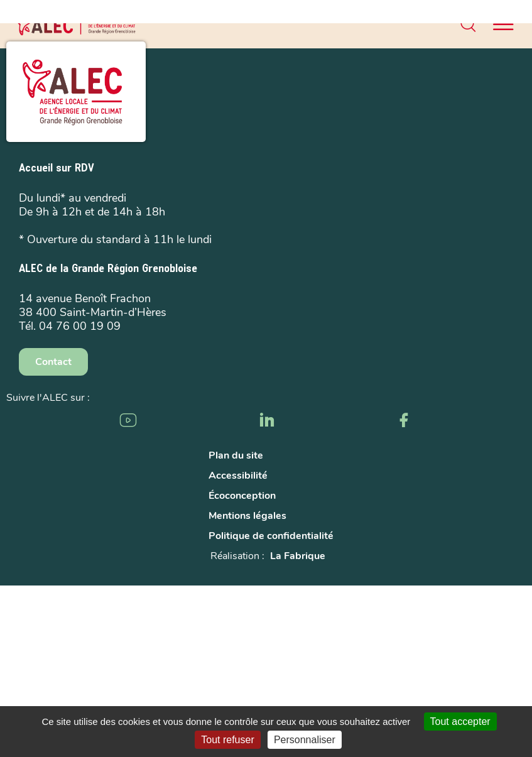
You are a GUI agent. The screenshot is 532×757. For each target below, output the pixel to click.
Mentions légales (247, 516)
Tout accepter (460, 722)
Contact (53, 362)
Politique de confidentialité (271, 536)
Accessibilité (238, 476)
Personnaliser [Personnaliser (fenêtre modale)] (305, 740)
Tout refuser (227, 740)
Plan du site (236, 455)
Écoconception (242, 496)
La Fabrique (298, 556)
